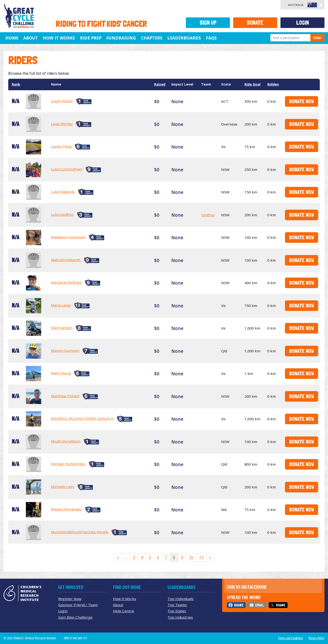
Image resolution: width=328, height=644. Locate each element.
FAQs (211, 38)
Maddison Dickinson (68, 237)
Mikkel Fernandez (66, 509)
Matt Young (61, 373)
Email (260, 605)
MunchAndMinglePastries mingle (80, 532)
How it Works (59, 38)
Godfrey (208, 215)
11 (201, 557)
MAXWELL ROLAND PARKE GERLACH (82, 418)
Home (12, 38)
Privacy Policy (316, 638)
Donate (255, 23)
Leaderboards (184, 38)
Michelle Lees (63, 487)
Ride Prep (91, 38)
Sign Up (208, 23)
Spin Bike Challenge (75, 617)
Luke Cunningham (67, 169)
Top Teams (177, 605)
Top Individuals (181, 599)
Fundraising (121, 38)
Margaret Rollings (66, 282)
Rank (16, 84)
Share (239, 605)
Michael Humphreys (68, 464)
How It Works (125, 599)
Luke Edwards (63, 192)
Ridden (273, 84)
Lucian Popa (61, 146)
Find (317, 38)
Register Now (70, 599)
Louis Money (62, 124)
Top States (177, 611)
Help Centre (124, 611)
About (31, 38)
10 (191, 557)
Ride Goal (252, 84)
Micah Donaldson (66, 441)
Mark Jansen (62, 328)
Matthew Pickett (65, 396)
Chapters (152, 38)
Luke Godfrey (62, 214)
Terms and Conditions (291, 638)
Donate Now (302, 101)
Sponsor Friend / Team (78, 605)
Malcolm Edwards (66, 260)
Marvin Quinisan (65, 350)
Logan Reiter (62, 101)
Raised (160, 84)
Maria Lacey (61, 305)
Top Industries (180, 617)
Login (303, 23)
